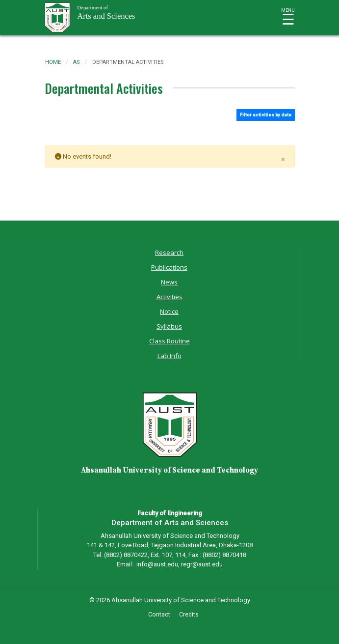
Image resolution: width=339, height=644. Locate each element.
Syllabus (169, 326)
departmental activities (128, 62)
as (77, 62)
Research (169, 252)
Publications (169, 267)
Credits (189, 615)
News (169, 282)
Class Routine (169, 341)
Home (53, 62)
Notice (169, 311)
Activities (169, 297)
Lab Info (169, 356)
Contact (159, 614)
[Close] (283, 158)
